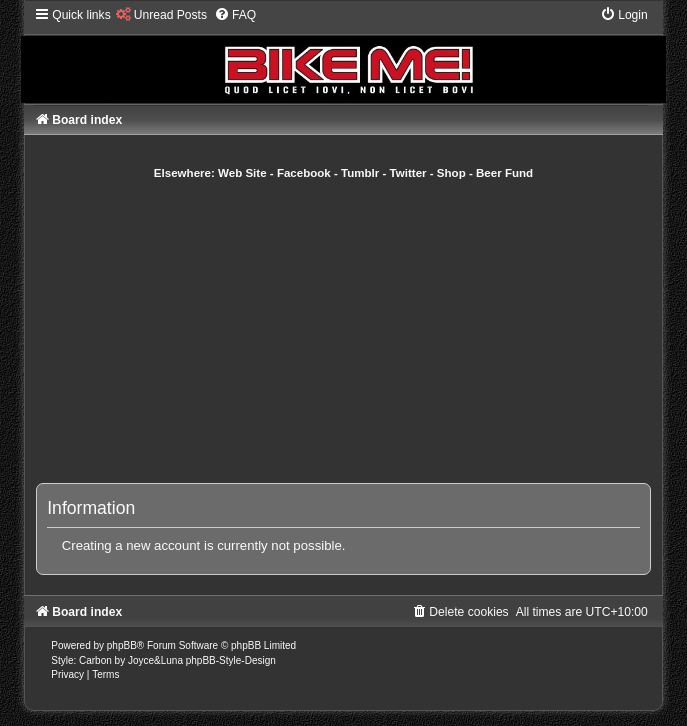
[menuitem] (161, 15)
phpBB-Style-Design (231, 660)
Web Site (242, 173)
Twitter (408, 173)
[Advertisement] (363, 331)
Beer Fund (504, 173)
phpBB (122, 645)
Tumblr (360, 173)
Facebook (304, 173)
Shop (451, 173)
